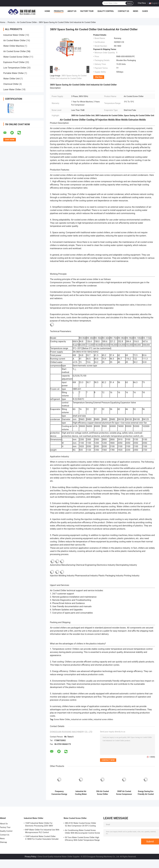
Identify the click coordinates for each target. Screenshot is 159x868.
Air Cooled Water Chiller (14, 40)
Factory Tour (87, 11)
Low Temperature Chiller (15, 68)
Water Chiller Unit (11, 79)
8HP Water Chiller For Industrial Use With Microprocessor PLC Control (42, 831)
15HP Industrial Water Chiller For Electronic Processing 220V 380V (39, 824)
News (136, 11)
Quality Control (106, 11)
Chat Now (142, 3)
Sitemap (3, 842)
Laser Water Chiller (12, 89)
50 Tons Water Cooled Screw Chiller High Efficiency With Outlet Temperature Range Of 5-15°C (82, 839)
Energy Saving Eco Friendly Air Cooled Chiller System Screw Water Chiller (146, 793)
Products (59, 11)
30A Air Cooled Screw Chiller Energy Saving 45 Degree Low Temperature (102, 793)
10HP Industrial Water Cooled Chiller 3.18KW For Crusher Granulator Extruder (42, 838)
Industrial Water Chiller (14, 35)
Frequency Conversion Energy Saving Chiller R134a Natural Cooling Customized (59, 793)
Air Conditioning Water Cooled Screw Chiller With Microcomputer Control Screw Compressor (82, 832)
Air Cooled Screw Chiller (27, 22)
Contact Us (123, 11)
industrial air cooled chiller (82, 719)
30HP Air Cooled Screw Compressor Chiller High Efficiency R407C (124, 793)
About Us (72, 11)
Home (47, 11)
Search (129, 3)
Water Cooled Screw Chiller (16, 57)
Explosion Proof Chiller (14, 62)
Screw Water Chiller (62, 719)
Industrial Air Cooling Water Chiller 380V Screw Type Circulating (81, 793)
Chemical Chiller (11, 84)
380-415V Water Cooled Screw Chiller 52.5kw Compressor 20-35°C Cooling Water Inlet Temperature (80, 825)
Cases (145, 11)
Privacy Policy (30, 857)
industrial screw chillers (103, 719)
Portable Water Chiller (14, 73)
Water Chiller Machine (14, 46)
